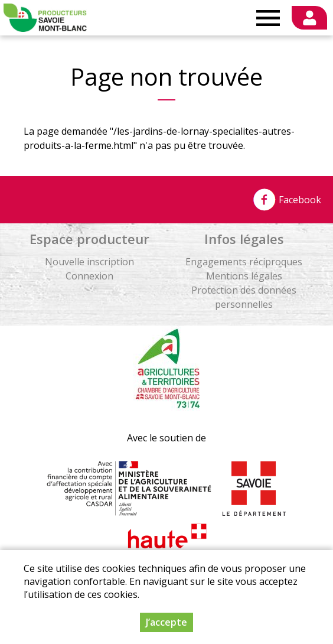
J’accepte (166, 622)
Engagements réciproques (244, 262)
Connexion (89, 276)
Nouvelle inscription (89, 262)
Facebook (287, 200)
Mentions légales (244, 276)
